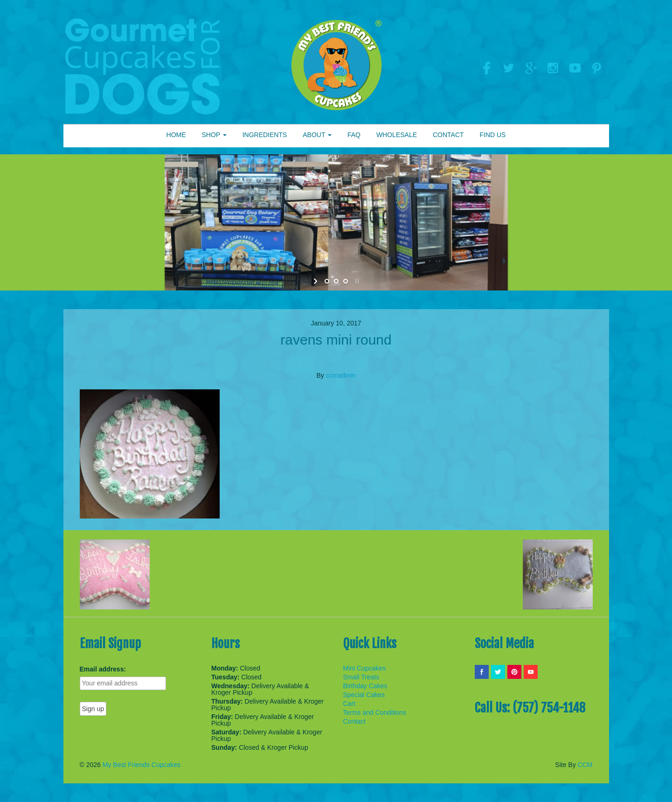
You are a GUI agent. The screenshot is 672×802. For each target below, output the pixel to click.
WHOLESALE (397, 135)
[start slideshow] (316, 281)
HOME (176, 135)
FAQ (354, 135)
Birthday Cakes (365, 686)
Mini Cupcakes (365, 668)
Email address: (103, 669)
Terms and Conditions (375, 712)
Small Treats (361, 677)
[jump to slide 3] (346, 281)
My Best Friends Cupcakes (142, 765)
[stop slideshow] (356, 281)
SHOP (214, 135)
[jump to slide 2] (336, 281)
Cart (349, 704)
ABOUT (317, 135)
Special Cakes (364, 695)
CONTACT (448, 135)
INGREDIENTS (265, 135)
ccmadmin (341, 375)
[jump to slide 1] (327, 281)
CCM (585, 765)
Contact (354, 721)
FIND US (492, 135)
